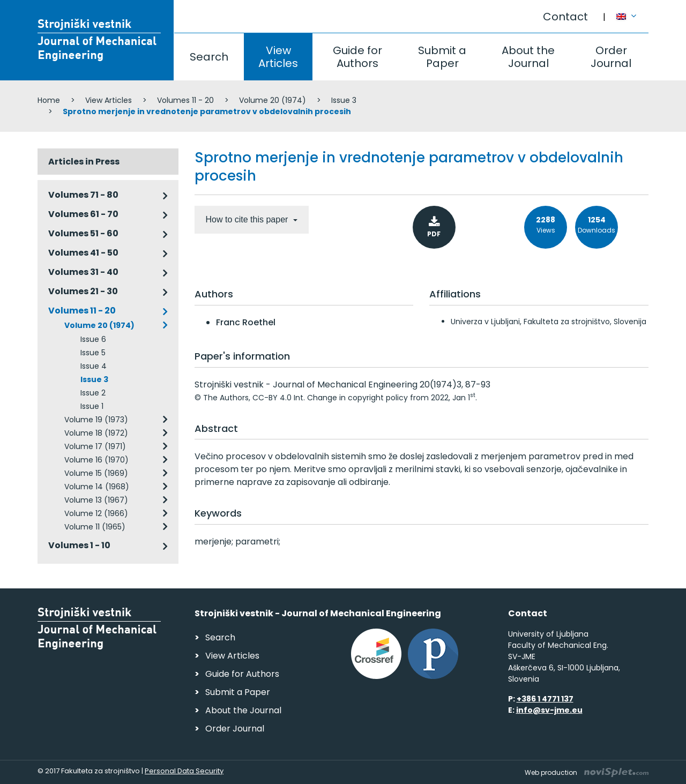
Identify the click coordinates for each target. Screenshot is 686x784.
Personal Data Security (184, 771)
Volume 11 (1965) (95, 527)
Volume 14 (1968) (97, 487)
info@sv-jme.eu (549, 710)
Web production (587, 772)
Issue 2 (93, 393)
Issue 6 (93, 339)
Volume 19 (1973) (96, 420)
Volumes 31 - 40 (83, 272)
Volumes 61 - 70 (83, 214)
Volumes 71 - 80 (83, 195)
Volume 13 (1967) (96, 500)
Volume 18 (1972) (96, 433)
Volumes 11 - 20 (185, 100)
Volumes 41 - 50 (83, 253)
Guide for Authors (357, 57)
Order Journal (611, 57)
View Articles (278, 57)
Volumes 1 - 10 (79, 545)
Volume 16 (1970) (96, 460)
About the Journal (528, 57)
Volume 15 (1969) (96, 473)
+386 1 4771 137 (545, 699)
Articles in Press (84, 162)
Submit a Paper (442, 57)
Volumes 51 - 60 (83, 233)
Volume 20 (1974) (273, 100)
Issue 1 (92, 406)
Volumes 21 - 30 (83, 291)
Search (209, 57)
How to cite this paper (248, 219)
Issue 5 (93, 353)
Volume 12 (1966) (96, 513)
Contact (565, 17)
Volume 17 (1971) (95, 446)
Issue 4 (94, 366)
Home (49, 100)
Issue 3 (344, 100)
